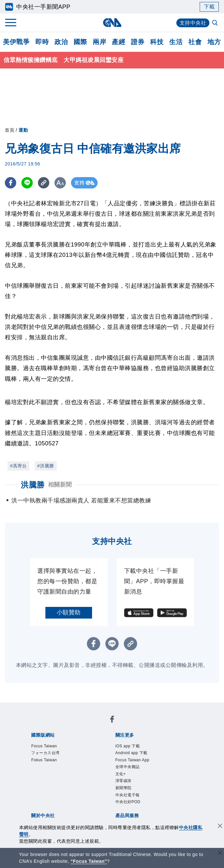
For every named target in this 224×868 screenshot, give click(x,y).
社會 (195, 42)
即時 (42, 42)
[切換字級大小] (60, 183)
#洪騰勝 (46, 466)
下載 (209, 7)
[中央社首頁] (112, 23)
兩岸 (99, 42)
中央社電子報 (128, 795)
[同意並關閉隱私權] (220, 827)
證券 (138, 42)
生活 (176, 42)
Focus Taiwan (44, 746)
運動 (23, 130)
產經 (118, 42)
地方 (214, 42)
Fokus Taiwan (44, 760)
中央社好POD (128, 802)
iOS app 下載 (128, 746)
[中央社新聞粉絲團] (112, 720)
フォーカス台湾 (45, 753)
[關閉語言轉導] (220, 854)
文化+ (121, 774)
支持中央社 (193, 23)
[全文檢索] (216, 23)
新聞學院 (124, 788)
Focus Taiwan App (132, 760)
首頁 (10, 130)
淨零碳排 (124, 781)
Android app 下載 (131, 753)
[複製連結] (44, 183)
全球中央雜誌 (128, 767)
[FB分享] (11, 183)
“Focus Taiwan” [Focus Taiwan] (89, 861)
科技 (157, 42)
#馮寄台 (18, 466)
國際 (80, 42)
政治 (61, 42)
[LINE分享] (27, 183)
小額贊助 (69, 612)
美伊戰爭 (16, 42)
